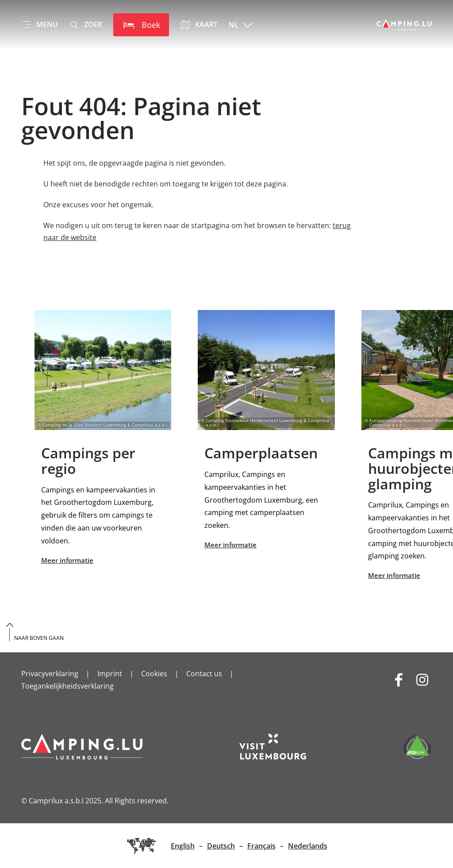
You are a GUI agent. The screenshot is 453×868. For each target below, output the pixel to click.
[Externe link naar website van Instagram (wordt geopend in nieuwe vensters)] (422, 680)
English (183, 846)
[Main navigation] (40, 25)
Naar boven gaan (39, 638)
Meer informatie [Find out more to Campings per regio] (103, 438)
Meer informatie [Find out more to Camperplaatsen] (266, 430)
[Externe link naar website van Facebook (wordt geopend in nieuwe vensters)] (399, 680)
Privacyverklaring (50, 674)
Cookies (154, 674)
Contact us (204, 674)
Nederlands (308, 846)
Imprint (110, 674)
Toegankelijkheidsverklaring (67, 686)
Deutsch (221, 846)
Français (261, 846)
